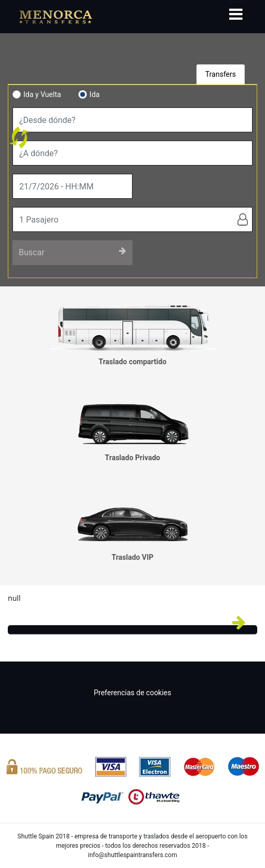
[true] (72, 186)
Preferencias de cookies (132, 693)
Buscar (72, 252)
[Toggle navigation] (236, 14)
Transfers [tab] (221, 74)
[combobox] (132, 120)
